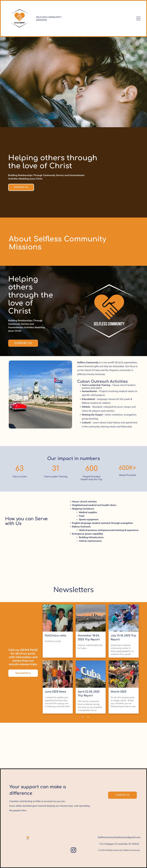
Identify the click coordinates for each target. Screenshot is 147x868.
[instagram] (73, 851)
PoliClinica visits (55, 636)
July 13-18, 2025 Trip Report (123, 638)
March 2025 (119, 692)
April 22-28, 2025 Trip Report (89, 694)
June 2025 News (55, 692)
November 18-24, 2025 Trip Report (89, 638)
